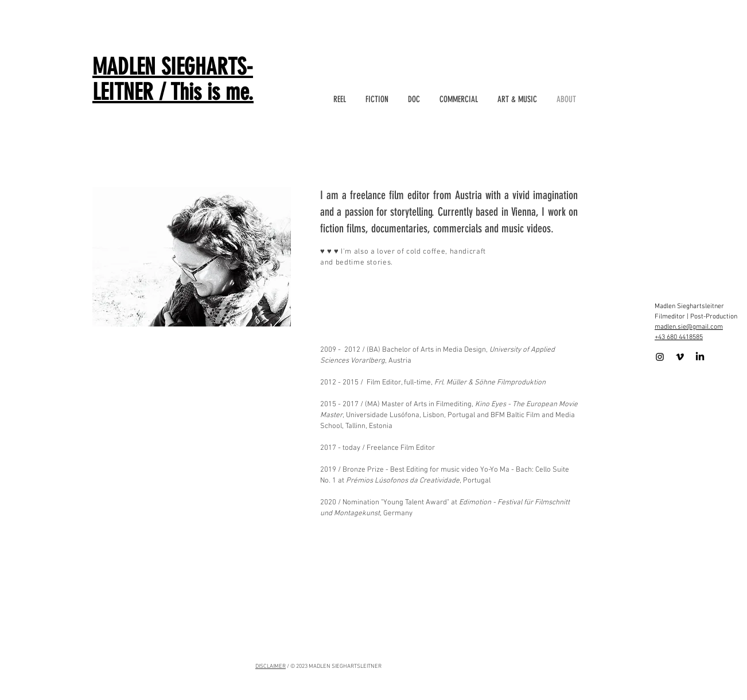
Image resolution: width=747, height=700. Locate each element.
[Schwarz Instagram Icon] (660, 357)
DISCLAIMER (271, 666)
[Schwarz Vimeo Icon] (680, 357)
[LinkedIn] (700, 357)
